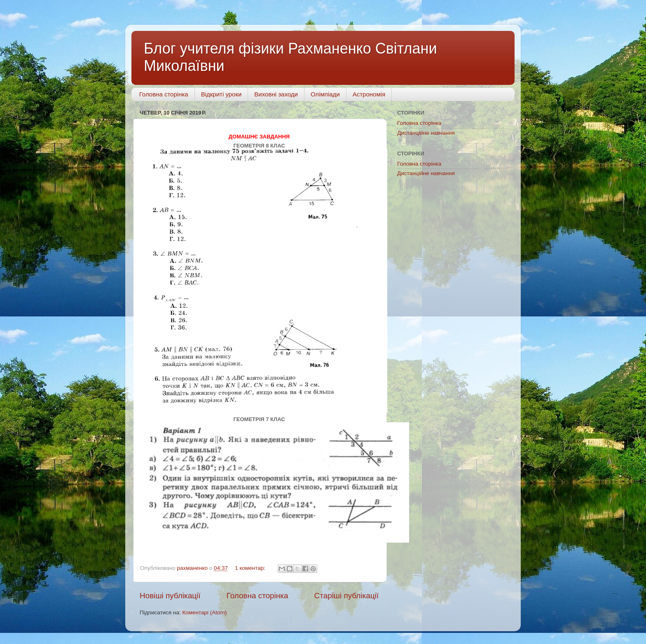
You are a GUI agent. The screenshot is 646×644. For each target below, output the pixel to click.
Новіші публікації (170, 596)
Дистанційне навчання (426, 133)
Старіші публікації (346, 596)
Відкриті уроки (221, 94)
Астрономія (369, 94)
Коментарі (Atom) (204, 612)
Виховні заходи (276, 94)
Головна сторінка (164, 94)
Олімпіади (325, 94)
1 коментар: (251, 568)
